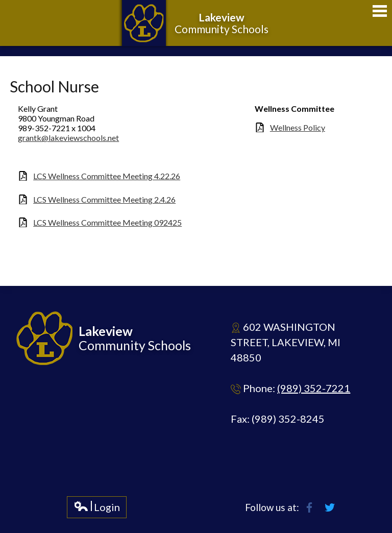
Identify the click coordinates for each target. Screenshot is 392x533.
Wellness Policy (298, 127)
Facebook (309, 507)
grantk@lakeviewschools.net (68, 138)
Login (97, 509)
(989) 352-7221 (314, 388)
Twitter (330, 507)
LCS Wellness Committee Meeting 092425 (107, 222)
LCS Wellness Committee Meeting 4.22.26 (107, 176)
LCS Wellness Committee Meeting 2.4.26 (104, 199)
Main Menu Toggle (380, 11)
